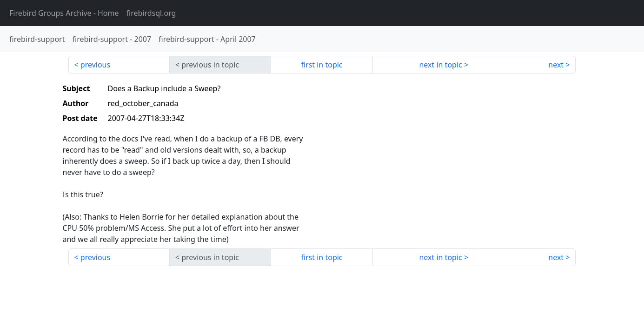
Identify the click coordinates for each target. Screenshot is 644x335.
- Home (64, 13)
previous (95, 65)
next (556, 65)
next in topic (440, 65)
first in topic (322, 65)
